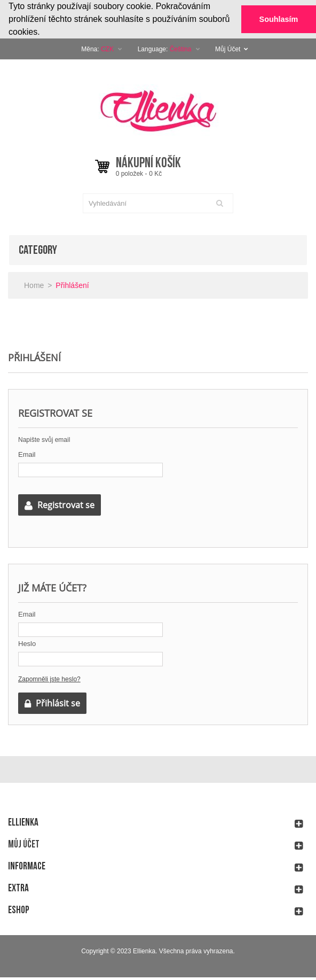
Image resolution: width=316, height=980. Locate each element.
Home (34, 285)
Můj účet (24, 844)
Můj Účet (232, 49)
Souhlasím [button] (279, 19)
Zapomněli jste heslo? (49, 679)
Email (27, 454)
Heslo (27, 643)
